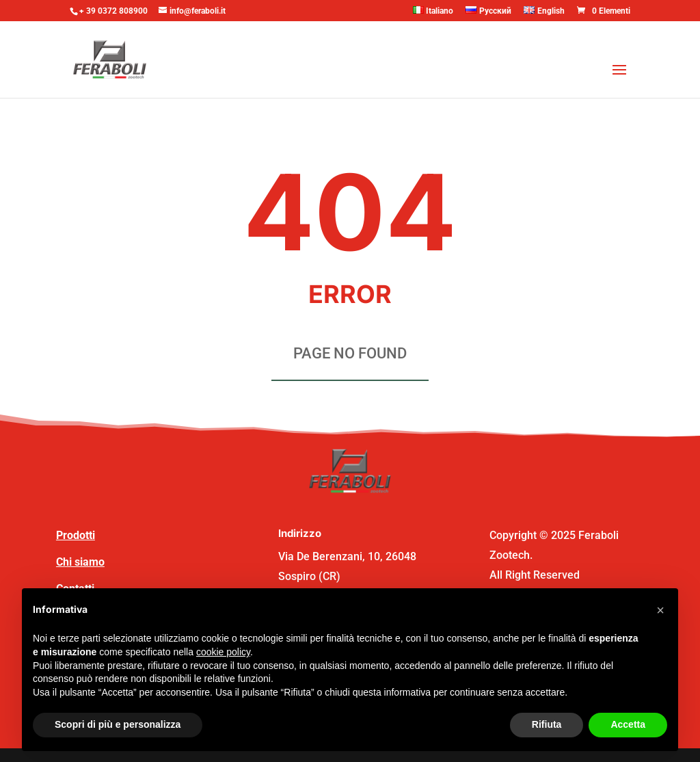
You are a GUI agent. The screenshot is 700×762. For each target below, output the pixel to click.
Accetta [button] (628, 724)
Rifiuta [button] (547, 724)
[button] (660, 610)
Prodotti (76, 535)
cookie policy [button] (223, 652)
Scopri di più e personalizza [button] (118, 724)
